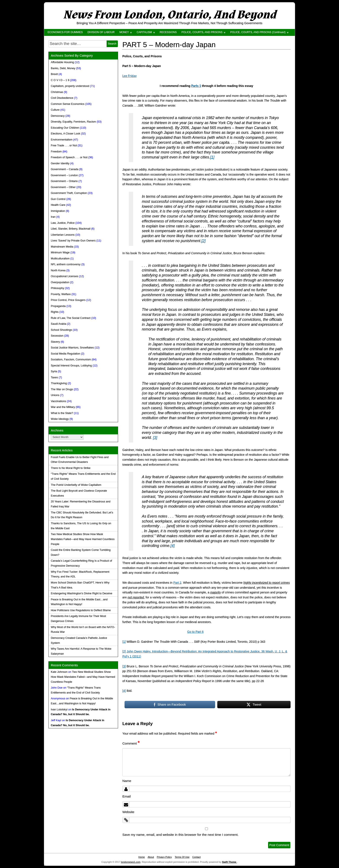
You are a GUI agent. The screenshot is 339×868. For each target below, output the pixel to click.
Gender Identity (60, 163)
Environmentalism (62, 140)
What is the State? (62, 413)
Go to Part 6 (195, 632)
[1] (212, 157)
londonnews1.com (131, 862)
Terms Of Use (182, 857)
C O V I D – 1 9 (60, 80)
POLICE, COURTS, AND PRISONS (202, 32)
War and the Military (63, 407)
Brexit (54, 74)
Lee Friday (130, 76)
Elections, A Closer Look (66, 134)
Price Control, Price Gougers (68, 300)
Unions (55, 395)
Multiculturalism (60, 259)
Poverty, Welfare (61, 294)
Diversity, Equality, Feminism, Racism (73, 122)
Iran (53, 217)
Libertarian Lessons (63, 235)
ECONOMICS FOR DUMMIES (65, 32)
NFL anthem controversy (66, 264)
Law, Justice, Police (63, 223)
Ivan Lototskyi (59, 710)
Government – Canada (65, 169)
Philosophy (58, 288)
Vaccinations (58, 401)
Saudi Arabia (58, 324)
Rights (55, 312)
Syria (54, 371)
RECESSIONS (168, 32)
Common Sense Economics (68, 104)
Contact (196, 857)
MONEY (124, 32)
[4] (172, 546)
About (151, 857)
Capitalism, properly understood (70, 86)
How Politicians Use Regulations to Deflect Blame (81, 610)
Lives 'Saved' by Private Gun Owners (73, 241)
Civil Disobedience (62, 98)
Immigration (58, 211)
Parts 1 (196, 86)
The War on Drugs (62, 389)
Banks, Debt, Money (63, 68)
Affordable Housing (62, 62)
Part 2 (177, 583)
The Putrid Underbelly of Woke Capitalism (76, 485)
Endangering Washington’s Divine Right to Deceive (82, 593)
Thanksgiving (59, 383)
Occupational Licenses (65, 276)
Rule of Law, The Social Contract (71, 318)
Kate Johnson (59, 672)
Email (126, 796)
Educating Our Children (65, 128)
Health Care (58, 205)
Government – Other (63, 187)
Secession (57, 336)
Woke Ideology (60, 419)
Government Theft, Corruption (69, 193)
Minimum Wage (60, 253)
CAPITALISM (144, 32)
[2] (203, 241)
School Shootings (61, 330)
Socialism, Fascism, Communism (71, 360)
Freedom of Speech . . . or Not (69, 157)
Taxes (54, 377)
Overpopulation (60, 282)
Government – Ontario (64, 181)
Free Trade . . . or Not (64, 145)
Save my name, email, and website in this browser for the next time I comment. (180, 835)
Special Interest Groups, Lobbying (71, 366)
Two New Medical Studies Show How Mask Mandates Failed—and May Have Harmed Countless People (83, 539)
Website (128, 812)
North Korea (58, 270)
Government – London (64, 175)
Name (127, 781)
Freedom (56, 152)
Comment (131, 743)
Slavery (55, 342)
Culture (55, 110)
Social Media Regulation (66, 354)
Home (142, 857)
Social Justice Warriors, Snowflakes (72, 348)
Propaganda (58, 306)
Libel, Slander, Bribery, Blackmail (71, 229)
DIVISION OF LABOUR (101, 32)
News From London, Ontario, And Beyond (169, 15)
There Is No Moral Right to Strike (71, 468)
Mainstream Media (62, 247)
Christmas (57, 92)
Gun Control (58, 199)
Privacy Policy (164, 857)
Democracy (58, 116)
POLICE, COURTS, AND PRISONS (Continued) (258, 32)
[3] (155, 438)
